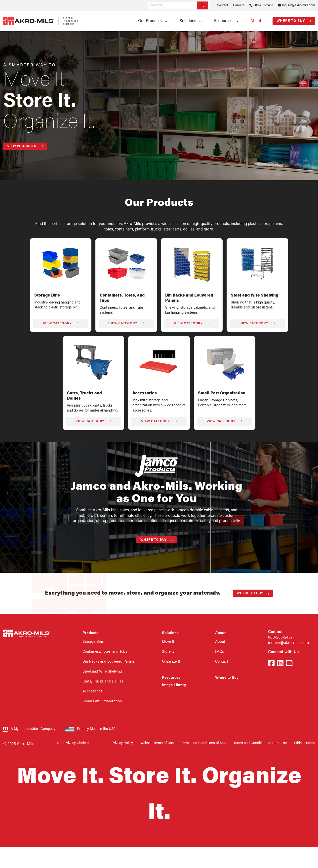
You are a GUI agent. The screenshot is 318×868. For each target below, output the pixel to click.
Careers (239, 5)
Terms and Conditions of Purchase (260, 743)
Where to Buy (291, 21)
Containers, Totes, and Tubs (105, 652)
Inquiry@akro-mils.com (298, 5)
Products (90, 633)
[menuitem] (151, 21)
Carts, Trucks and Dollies (103, 682)
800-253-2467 (263, 5)
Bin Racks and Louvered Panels (108, 662)
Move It (168, 642)
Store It (168, 652)
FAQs (219, 652)
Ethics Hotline (305, 743)
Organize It (171, 662)
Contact (222, 5)
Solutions (188, 21)
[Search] (202, 5)
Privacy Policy (122, 743)
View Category (61, 323)
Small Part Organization (222, 393)
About (256, 21)
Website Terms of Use (157, 743)
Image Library (174, 685)
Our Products (150, 21)
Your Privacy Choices (73, 743)
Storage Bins (47, 296)
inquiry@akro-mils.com (289, 643)
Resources (223, 21)
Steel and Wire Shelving (255, 296)
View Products (25, 146)
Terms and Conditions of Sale (204, 743)
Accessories (145, 393)
